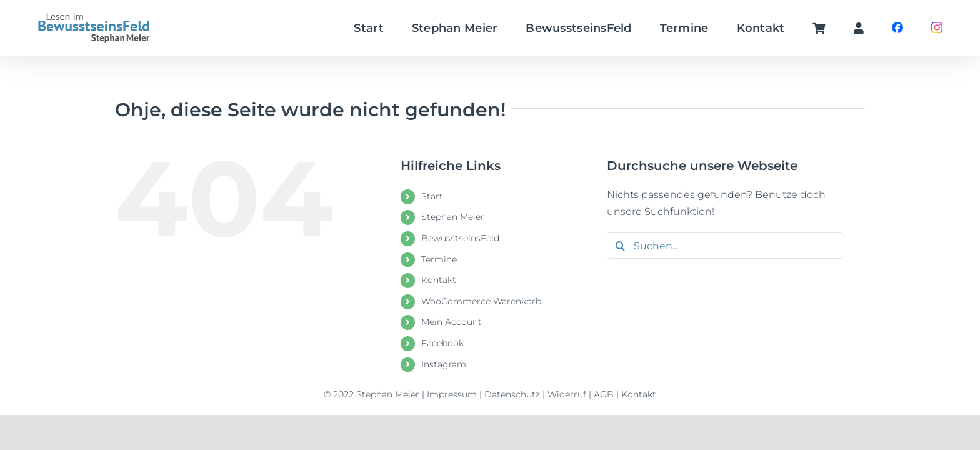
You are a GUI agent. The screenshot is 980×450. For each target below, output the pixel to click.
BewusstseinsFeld (460, 238)
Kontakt (439, 280)
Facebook (442, 343)
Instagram (444, 364)
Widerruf (567, 394)
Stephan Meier (453, 217)
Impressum (452, 394)
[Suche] (620, 246)
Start (432, 196)
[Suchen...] (726, 246)
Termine (439, 259)
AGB (604, 394)
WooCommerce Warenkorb (481, 301)
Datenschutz (512, 394)
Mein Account (452, 322)
